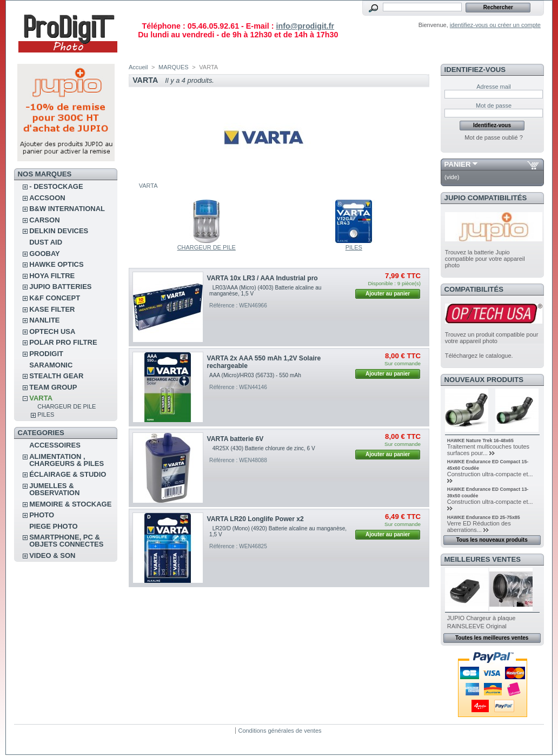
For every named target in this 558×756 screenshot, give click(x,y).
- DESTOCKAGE (56, 186)
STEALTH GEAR (56, 376)
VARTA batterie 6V (235, 439)
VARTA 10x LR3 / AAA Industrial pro (263, 278)
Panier (458, 164)
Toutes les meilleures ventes (492, 638)
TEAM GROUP (53, 387)
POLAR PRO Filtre (63, 342)
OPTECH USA (52, 331)
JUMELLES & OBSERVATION (54, 489)
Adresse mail (494, 87)
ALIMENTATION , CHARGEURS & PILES (67, 460)
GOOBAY (45, 254)
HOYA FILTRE (52, 276)
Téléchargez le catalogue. (479, 356)
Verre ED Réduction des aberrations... (479, 527)
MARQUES (174, 67)
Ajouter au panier (388, 294)
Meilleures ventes (483, 559)
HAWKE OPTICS (56, 264)
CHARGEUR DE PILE (67, 406)
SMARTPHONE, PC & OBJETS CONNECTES (66, 541)
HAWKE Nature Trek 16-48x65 (480, 441)
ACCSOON (47, 198)
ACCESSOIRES (55, 445)
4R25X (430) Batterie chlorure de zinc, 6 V (265, 448)
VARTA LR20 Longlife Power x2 (255, 519)
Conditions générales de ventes (280, 731)
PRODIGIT (46, 354)
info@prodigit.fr (305, 26)
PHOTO (42, 515)
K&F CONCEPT (55, 298)
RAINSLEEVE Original (477, 626)
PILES (46, 415)
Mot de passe (494, 106)
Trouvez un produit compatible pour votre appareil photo (492, 338)
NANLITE (44, 320)
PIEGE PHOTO (53, 526)
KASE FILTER (52, 309)
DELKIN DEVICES (59, 231)
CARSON (44, 220)
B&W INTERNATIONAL (67, 209)
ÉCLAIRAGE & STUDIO (68, 474)
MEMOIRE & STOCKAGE (70, 504)
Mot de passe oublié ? (494, 137)
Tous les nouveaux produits (492, 540)
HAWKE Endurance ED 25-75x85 (484, 517)
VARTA (41, 398)
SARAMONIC (51, 365)
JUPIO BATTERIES (60, 287)
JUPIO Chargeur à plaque (481, 618)
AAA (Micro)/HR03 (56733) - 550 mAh (255, 375)
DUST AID (46, 242)
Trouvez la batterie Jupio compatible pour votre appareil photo (485, 259)
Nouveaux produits (484, 380)
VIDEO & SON (52, 556)
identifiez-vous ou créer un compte (495, 25)
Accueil (138, 67)
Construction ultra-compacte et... (490, 474)
